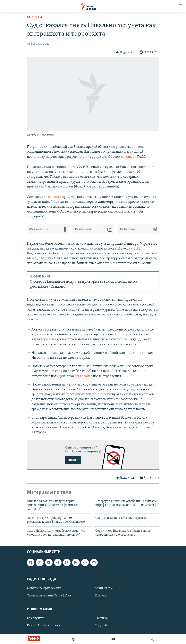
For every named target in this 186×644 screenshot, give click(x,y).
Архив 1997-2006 (106, 588)
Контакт (101, 596)
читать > (73, 460)
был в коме (84, 376)
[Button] (125, 52)
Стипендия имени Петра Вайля (49, 596)
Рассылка (101, 618)
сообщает (129, 157)
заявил (54, 197)
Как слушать (36, 618)
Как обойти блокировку (43, 626)
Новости (34, 17)
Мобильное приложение (44, 588)
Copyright (101, 626)
